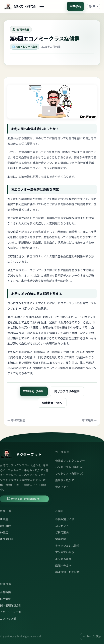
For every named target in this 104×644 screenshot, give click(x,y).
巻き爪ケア (62, 487)
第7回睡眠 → (89, 420)
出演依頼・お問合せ (67, 572)
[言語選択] (94, 6)
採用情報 (5, 599)
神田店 (4, 532)
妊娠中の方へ (63, 565)
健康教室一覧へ (52, 403)
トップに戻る (92, 636)
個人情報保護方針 (11, 605)
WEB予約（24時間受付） (24, 499)
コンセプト (62, 526)
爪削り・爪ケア (65, 480)
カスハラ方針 (8, 618)
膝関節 (40, 352)
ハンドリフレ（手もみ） (70, 467)
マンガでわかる (65, 552)
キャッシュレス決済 (67, 545)
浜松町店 (5, 526)
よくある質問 (63, 559)
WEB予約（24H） (34, 391)
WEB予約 (76, 6)
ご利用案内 (62, 532)
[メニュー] (42, 6)
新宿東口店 (7, 539)
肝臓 (35, 327)
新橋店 (4, 519)
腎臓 (74, 333)
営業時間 (61, 539)
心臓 (85, 322)
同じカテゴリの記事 (67, 391)
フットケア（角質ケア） (70, 474)
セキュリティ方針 (11, 612)
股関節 (56, 352)
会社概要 (5, 592)
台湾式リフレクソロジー (70, 461)
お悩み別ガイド (65, 519)
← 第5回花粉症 (16, 420)
